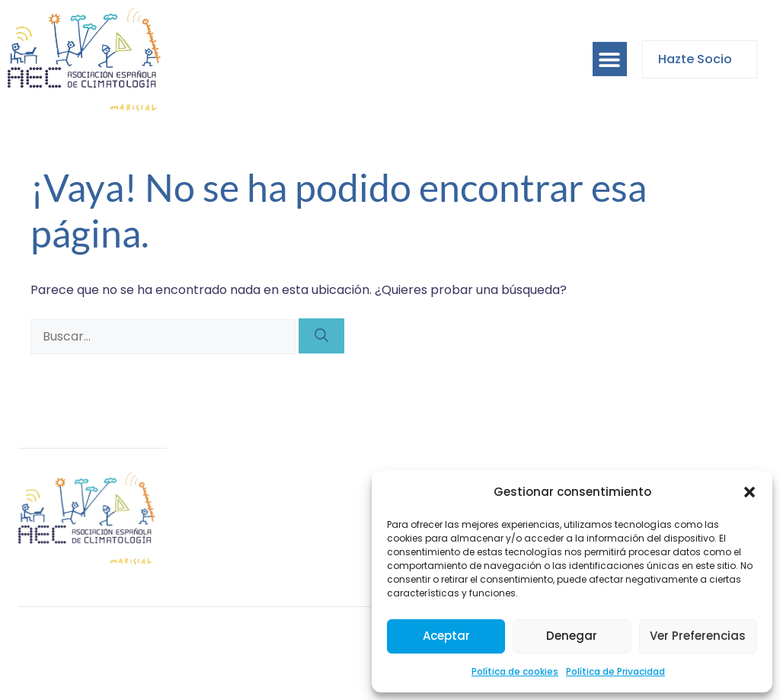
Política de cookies (515, 671)
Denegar (572, 636)
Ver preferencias (698, 636)
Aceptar (446, 636)
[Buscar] (321, 336)
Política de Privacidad (615, 671)
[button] (750, 492)
